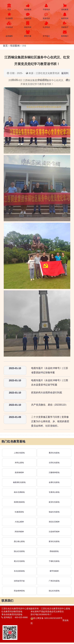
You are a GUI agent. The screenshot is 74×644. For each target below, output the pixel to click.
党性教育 (65, 7)
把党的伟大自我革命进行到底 (47, 393)
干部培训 (46, 7)
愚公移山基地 (19, 541)
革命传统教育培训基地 (12, 614)
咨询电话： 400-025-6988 (15, 617)
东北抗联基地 (19, 571)
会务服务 (9, 34)
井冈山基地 (19, 463)
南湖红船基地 (19, 502)
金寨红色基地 (54, 482)
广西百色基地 (54, 581)
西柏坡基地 (54, 551)
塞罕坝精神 (54, 571)
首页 (9, 7)
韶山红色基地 (19, 551)
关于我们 (46, 34)
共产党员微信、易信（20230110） (49, 405)
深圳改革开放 (19, 581)
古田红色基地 (54, 463)
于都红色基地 (54, 561)
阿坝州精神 (19, 532)
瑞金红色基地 (54, 512)
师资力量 (28, 34)
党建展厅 (65, 25)
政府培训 (65, 16)
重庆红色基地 (54, 453)
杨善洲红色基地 (19, 482)
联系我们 (65, 34)
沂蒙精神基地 (54, 472)
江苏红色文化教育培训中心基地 (16, 609)
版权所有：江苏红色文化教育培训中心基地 (50, 609)
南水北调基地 (19, 492)
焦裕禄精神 (19, 472)
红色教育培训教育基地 (12, 611)
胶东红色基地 (54, 541)
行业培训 (9, 25)
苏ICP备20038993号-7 (41, 614)
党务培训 (46, 16)
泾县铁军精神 (54, 532)
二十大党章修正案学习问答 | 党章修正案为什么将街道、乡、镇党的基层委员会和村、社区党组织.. (50, 421)
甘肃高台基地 (54, 492)
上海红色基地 (19, 453)
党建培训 (28, 16)
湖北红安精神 (54, 522)
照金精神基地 (19, 591)
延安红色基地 (54, 502)
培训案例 (28, 7)
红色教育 (9, 16)
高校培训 (28, 25)
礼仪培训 (46, 25)
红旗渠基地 (19, 512)
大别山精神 (19, 522)
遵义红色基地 (19, 561)
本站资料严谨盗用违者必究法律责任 (47, 611)
